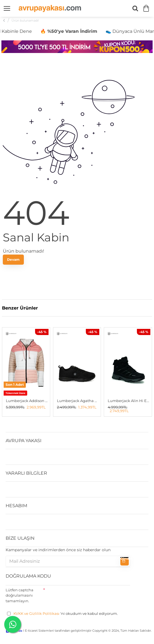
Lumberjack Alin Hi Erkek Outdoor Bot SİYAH (129, 401)
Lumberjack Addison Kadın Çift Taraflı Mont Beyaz (27, 401)
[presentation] (88, 596)
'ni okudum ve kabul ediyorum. (62, 614)
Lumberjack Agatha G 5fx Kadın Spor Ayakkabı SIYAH (78, 401)
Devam (13, 259)
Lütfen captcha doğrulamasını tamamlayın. (19, 595)
